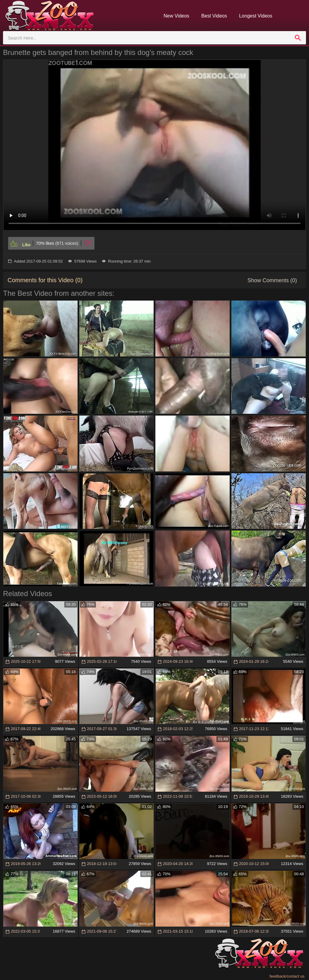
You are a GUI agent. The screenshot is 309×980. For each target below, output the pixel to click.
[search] (298, 38)
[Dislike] (88, 243)
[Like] (21, 243)
